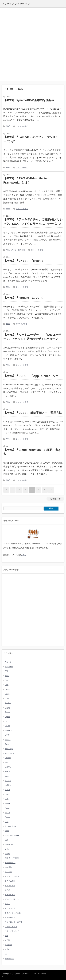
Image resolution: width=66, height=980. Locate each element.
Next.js (8, 771)
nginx (7, 776)
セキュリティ (10, 886)
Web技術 (8, 867)
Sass (7, 831)
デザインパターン (12, 899)
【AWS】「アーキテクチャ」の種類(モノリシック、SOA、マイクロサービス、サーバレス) (33, 222)
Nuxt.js (8, 790)
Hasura (8, 740)
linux (7, 762)
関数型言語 (9, 959)
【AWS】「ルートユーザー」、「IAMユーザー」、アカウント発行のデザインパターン (32, 337)
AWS (8, 126)
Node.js (8, 781)
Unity (7, 849)
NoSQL (8, 785)
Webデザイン (10, 863)
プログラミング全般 (13, 913)
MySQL (8, 767)
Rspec (7, 817)
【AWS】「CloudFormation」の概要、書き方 (32, 452)
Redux (7, 813)
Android (8, 662)
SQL (7, 840)
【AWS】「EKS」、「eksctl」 (24, 261)
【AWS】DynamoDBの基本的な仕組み (29, 100)
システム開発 (10, 881)
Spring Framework (12, 835)
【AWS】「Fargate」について (23, 298)
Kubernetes (9, 753)
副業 (7, 936)
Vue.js (7, 854)
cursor (7, 689)
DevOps (8, 703)
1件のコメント (22, 324)
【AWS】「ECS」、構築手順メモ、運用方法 (33, 413)
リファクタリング (12, 931)
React (7, 808)
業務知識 (8, 945)
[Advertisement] (33, 45)
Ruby (7, 822)
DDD (7, 698)
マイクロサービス (12, 917)
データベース (10, 895)
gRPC (7, 735)
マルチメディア (11, 927)
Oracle (7, 794)
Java (7, 744)
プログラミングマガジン (21, 974)
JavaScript (9, 749)
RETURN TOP (55, 499)
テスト (7, 904)
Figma (7, 717)
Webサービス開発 (18, 250)
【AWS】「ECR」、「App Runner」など (31, 376)
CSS (7, 685)
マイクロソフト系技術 (14, 922)
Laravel (8, 758)
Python (8, 803)
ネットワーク (10, 908)
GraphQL (8, 730)
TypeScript (9, 844)
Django (8, 708)
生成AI (7, 949)
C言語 (7, 694)
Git (6, 721)
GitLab (7, 726)
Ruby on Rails (10, 826)
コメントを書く (22, 126)
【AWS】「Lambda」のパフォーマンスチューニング (32, 139)
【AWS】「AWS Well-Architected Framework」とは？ (26, 180)
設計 (7, 954)
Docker (8, 712)
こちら (24, 555)
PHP (7, 799)
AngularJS (9, 667)
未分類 (7, 940)
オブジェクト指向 (12, 876)
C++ (6, 680)
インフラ (8, 872)
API (6, 671)
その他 (7, 890)
